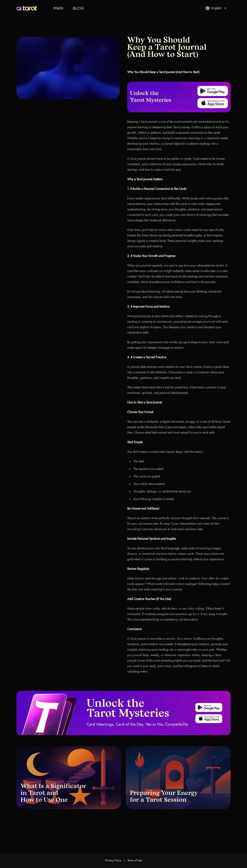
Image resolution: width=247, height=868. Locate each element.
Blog (78, 8)
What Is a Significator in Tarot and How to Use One (53, 793)
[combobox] (216, 8)
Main (58, 8)
